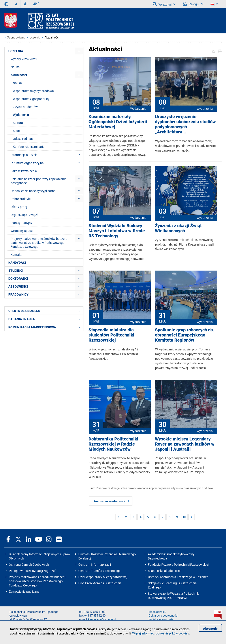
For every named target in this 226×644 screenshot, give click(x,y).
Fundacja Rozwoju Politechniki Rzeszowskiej (178, 564)
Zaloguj (193, 4)
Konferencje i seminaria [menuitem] (29, 147)
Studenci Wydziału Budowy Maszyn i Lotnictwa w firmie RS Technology (117, 231)
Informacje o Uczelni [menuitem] (47, 155)
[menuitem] (79, 51)
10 (184, 517)
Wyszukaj (164, 4)
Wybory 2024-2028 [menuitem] (24, 59)
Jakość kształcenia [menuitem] (24, 171)
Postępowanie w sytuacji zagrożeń (33, 571)
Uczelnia (35, 37)
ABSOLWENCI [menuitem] (18, 286)
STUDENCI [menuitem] (16, 271)
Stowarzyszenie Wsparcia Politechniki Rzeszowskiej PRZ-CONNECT (174, 596)
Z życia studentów (25, 107)
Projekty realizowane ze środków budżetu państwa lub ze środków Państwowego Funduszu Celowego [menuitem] (39, 243)
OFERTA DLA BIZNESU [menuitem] (46, 311)
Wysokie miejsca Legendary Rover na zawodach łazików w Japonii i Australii (185, 444)
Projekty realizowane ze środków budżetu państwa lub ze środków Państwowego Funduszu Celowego (37, 581)
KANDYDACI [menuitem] (17, 263)
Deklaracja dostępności (163, 616)
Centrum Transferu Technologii (99, 571)
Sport (17, 131)
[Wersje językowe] (214, 4)
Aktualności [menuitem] (19, 75)
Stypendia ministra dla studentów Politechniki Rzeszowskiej (111, 335)
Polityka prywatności (161, 619)
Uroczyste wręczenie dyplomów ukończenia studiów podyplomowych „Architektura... (185, 124)
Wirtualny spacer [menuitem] (22, 231)
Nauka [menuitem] (15, 67)
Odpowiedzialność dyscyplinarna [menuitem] (33, 191)
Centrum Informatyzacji (95, 564)
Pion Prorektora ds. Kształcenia (100, 583)
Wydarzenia (138, 109)
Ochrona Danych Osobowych (29, 564)
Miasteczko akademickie (165, 571)
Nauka (17, 83)
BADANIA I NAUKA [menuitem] (46, 319)
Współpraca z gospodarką (31, 99)
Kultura (18, 123)
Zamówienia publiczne (24, 591)
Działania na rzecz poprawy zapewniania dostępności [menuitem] (39, 181)
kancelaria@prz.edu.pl (102, 619)
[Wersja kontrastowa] (6, 4)
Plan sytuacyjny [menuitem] (21, 223)
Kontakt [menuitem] (16, 255)
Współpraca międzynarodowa (33, 91)
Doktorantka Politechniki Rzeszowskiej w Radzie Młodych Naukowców (113, 444)
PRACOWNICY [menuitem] (18, 294)
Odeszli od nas (23, 139)
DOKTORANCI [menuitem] (18, 279)
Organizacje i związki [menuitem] (25, 215)
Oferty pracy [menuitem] (19, 207)
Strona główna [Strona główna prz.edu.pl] (16, 37)
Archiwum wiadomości (109, 501)
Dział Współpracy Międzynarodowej (103, 577)
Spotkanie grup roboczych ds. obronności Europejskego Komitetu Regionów (185, 335)
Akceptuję (210, 629)
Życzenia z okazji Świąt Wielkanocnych (178, 228)
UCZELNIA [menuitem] (16, 51)
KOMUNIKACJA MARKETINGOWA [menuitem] (46, 327)
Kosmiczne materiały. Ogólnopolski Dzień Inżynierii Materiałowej (118, 122)
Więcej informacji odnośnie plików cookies (161, 633)
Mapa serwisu (157, 612)
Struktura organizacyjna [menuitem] (47, 163)
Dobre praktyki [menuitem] (21, 199)
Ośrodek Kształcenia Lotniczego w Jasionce (178, 577)
